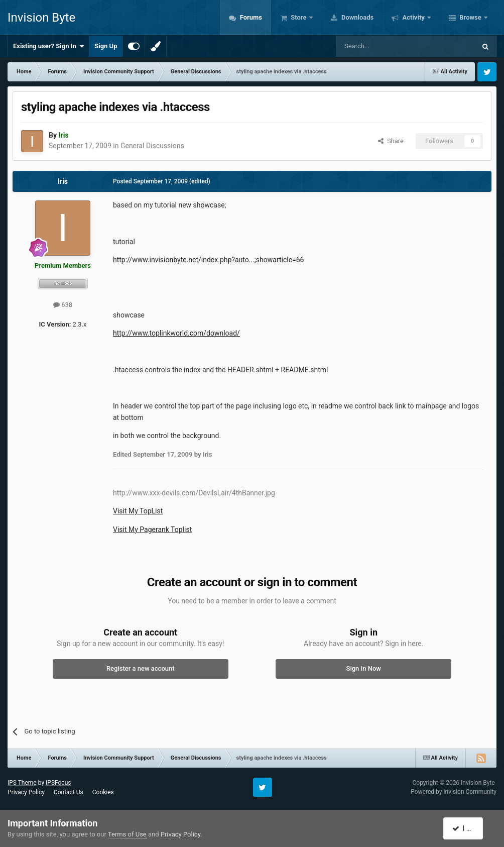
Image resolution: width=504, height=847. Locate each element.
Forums (250, 17)
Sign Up (106, 46)
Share (391, 141)
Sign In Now (364, 668)
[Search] (382, 46)
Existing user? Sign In (48, 46)
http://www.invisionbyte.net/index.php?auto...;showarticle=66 (208, 260)
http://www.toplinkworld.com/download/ (176, 333)
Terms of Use (127, 834)
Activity (413, 17)
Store (299, 17)
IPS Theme (22, 783)
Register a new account (141, 668)
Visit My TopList (138, 511)
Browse (470, 17)
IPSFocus (58, 783)
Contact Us (69, 792)
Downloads (357, 17)
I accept (468, 828)
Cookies (103, 792)
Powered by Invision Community (454, 792)
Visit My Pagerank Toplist (152, 530)
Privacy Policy (26, 792)
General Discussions (152, 146)
